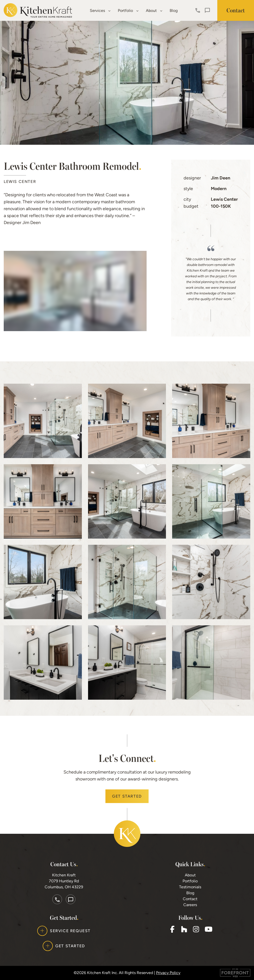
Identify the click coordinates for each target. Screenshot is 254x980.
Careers (190, 905)
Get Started (127, 796)
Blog (174, 11)
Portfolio (128, 11)
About (154, 11)
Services (100, 11)
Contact (190, 899)
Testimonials (190, 887)
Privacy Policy (168, 973)
